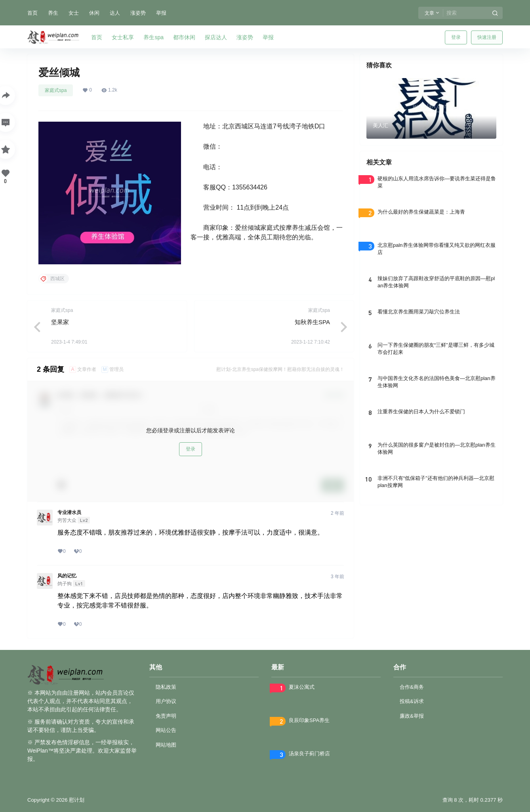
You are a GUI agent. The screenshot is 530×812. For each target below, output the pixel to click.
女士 (74, 13)
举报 (161, 13)
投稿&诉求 (412, 701)
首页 (32, 13)
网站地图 (166, 745)
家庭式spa (56, 90)
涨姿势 (138, 13)
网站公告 (166, 730)
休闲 (94, 13)
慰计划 (76, 800)
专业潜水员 (69, 512)
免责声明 (166, 716)
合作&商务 (412, 687)
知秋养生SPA (312, 322)
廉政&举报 (412, 716)
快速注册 (487, 37)
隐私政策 (166, 687)
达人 (115, 13)
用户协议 (166, 701)
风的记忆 (67, 576)
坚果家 (60, 322)
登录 (456, 37)
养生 (53, 13)
